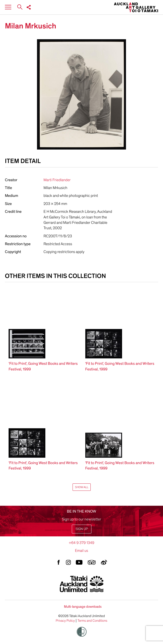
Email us (82, 551)
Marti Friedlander (57, 180)
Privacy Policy (65, 621)
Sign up (82, 529)
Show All (82, 487)
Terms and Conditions (92, 621)
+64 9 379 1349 (81, 543)
